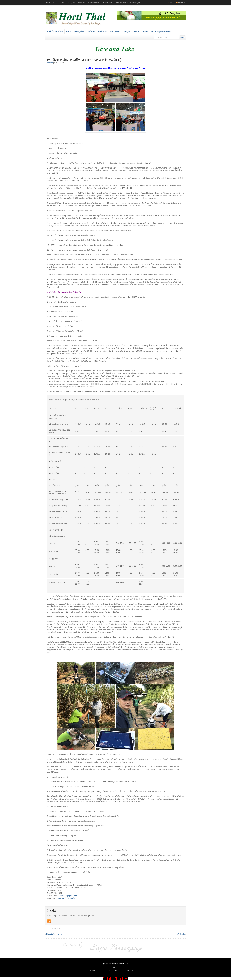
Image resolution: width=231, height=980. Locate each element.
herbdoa (50, 63)
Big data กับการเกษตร (55, 934)
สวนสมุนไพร (71, 2)
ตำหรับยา (82, 2)
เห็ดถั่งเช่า (181, 934)
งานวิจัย (61, 2)
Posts (171, 2)
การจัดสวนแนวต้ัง (94, 2)
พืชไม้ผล (91, 32)
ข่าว (54, 2)
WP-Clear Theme (135, 971)
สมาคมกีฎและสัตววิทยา (161, 32)
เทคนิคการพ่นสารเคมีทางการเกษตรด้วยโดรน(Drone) (84, 59)
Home (48, 2)
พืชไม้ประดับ (115, 32)
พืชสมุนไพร (79, 32)
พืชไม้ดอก (102, 32)
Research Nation (108, 2)
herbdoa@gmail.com (69, 896)
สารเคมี (137, 32)
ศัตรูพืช (127, 32)
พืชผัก (69, 32)
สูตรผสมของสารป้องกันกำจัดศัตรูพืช (128, 2)
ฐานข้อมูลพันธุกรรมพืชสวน (116, 963)
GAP (145, 32)
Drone (58, 898)
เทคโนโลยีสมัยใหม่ (55, 32)
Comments (181, 2)
